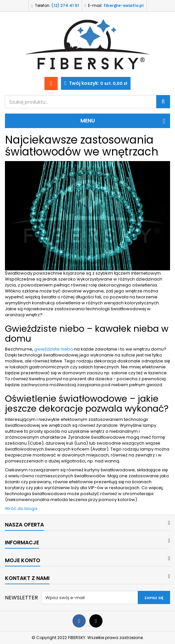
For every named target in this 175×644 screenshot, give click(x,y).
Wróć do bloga (21, 508)
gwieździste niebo (54, 349)
